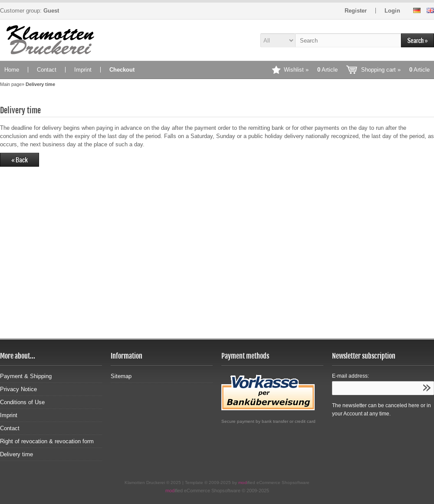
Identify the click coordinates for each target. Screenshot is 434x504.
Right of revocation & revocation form (47, 441)
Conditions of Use (22, 402)
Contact (47, 70)
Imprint (83, 70)
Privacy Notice (18, 389)
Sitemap (121, 376)
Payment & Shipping (26, 376)
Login (392, 11)
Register (356, 11)
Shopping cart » (395, 70)
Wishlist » (311, 70)
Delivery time (16, 454)
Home (12, 70)
